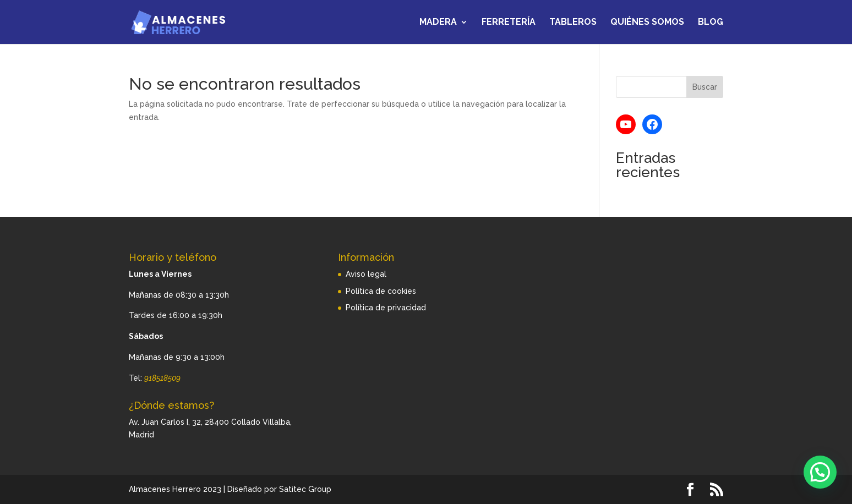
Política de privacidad (386, 308)
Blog (711, 23)
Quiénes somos (647, 23)
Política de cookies (381, 291)
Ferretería (509, 23)
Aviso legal (366, 274)
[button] (820, 472)
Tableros (573, 23)
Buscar (705, 87)
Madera (438, 23)
